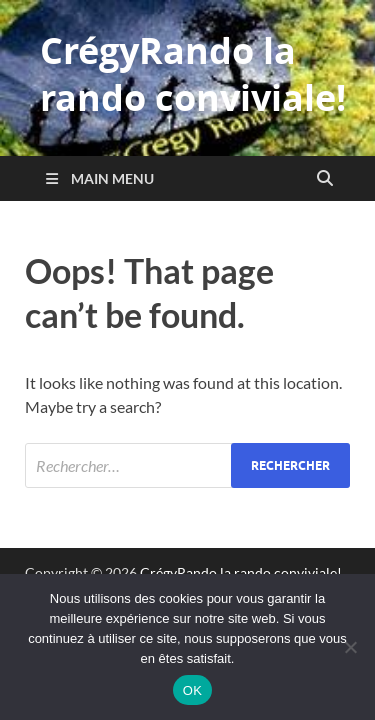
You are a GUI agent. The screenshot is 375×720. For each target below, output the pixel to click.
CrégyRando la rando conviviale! (193, 74)
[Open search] (325, 179)
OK (192, 690)
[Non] (350, 647)
